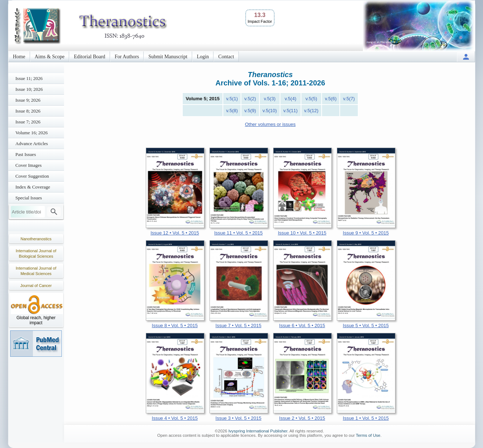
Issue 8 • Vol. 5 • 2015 (175, 326)
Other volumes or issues (270, 124)
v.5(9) (250, 111)
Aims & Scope (50, 57)
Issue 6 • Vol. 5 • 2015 (302, 326)
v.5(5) (311, 99)
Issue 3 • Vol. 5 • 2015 (239, 418)
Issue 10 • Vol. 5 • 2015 (302, 233)
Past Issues (26, 154)
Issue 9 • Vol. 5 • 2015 (366, 233)
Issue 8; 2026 (28, 111)
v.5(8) (232, 111)
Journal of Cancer (36, 286)
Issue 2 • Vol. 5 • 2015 (302, 418)
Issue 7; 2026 (28, 122)
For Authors (127, 57)
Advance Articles (32, 143)
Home (19, 57)
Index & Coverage (33, 187)
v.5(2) (250, 99)
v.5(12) (312, 111)
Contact (226, 57)
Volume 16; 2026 (32, 133)
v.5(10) (270, 111)
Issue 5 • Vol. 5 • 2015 (366, 326)
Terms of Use (368, 435)
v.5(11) (291, 111)
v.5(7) (349, 99)
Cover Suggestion (32, 176)
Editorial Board (90, 57)
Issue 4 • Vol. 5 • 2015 (175, 418)
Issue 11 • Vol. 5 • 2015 (238, 233)
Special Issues (29, 198)
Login (203, 57)
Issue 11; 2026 (29, 78)
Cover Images (29, 165)
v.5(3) (270, 99)
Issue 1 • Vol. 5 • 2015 (366, 418)
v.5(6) (331, 99)
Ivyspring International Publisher (258, 431)
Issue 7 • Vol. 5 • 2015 (239, 326)
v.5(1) (232, 99)
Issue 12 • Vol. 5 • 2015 (175, 233)
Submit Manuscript (168, 57)
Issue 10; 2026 (29, 89)
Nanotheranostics (36, 239)
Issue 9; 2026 (28, 100)
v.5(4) (291, 99)
